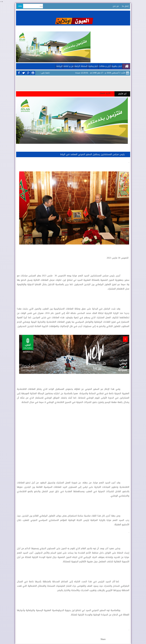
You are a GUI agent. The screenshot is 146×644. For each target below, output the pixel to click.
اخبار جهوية (117, 66)
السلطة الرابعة (81, 66)
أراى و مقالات (105, 66)
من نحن (116, 6)
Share (103, 639)
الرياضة (59, 66)
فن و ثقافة (68, 66)
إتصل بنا (125, 6)
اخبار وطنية (93, 66)
